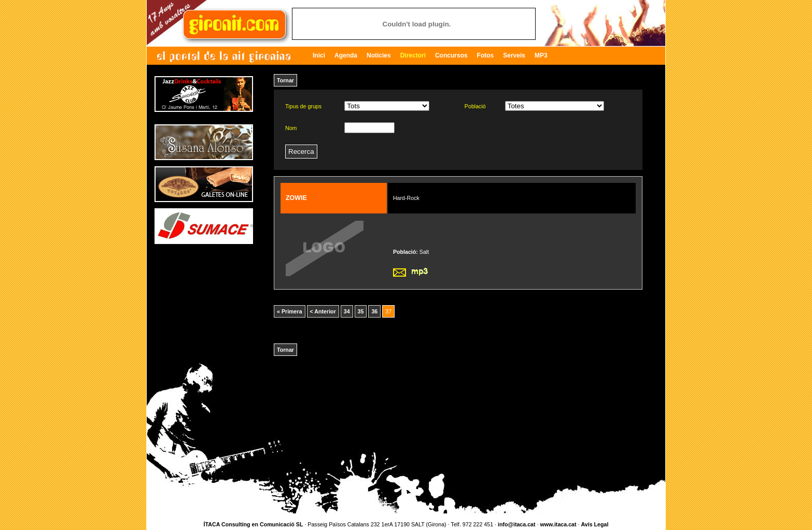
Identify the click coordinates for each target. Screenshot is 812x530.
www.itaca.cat (558, 524)
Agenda (346, 55)
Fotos (486, 55)
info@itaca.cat (517, 524)
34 (347, 311)
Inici (319, 55)
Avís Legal (594, 524)
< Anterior (323, 311)
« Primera (290, 311)
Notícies (379, 55)
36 (374, 311)
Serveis (514, 55)
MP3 (541, 55)
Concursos (451, 55)
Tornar (285, 80)
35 (361, 311)
